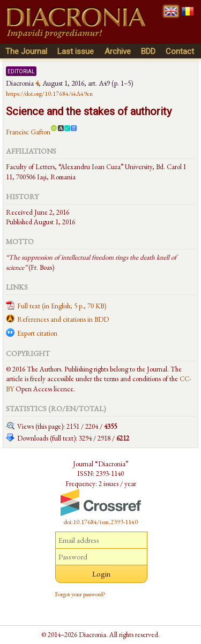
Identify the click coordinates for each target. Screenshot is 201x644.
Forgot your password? (80, 594)
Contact (180, 51)
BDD (148, 51)
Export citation (37, 333)
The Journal (26, 51)
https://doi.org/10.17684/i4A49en (49, 94)
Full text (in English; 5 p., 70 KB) (62, 306)
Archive (118, 51)
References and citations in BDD (63, 319)
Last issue (76, 51)
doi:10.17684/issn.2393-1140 (101, 522)
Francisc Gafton (28, 132)
